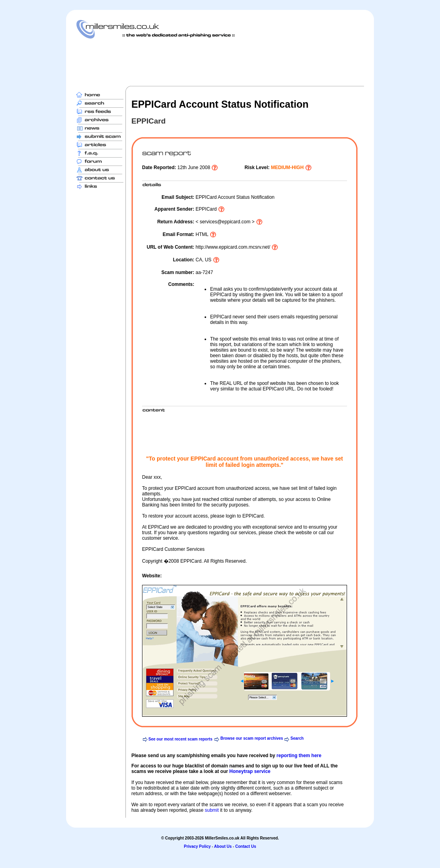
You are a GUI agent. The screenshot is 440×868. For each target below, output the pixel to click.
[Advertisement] (220, 62)
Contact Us (246, 846)
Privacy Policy (197, 846)
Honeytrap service (250, 771)
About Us (223, 846)
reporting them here (299, 756)
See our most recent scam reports (180, 739)
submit (211, 810)
